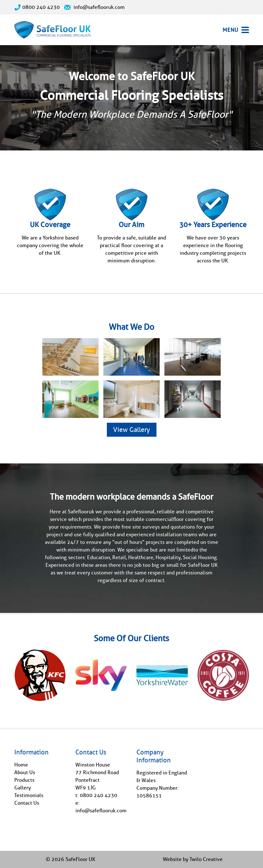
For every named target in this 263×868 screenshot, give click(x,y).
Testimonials (29, 795)
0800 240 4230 (37, 7)
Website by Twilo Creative (193, 859)
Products (24, 780)
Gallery (23, 788)
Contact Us (27, 803)
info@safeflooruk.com (94, 7)
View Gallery (132, 430)
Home (21, 765)
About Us (25, 772)
